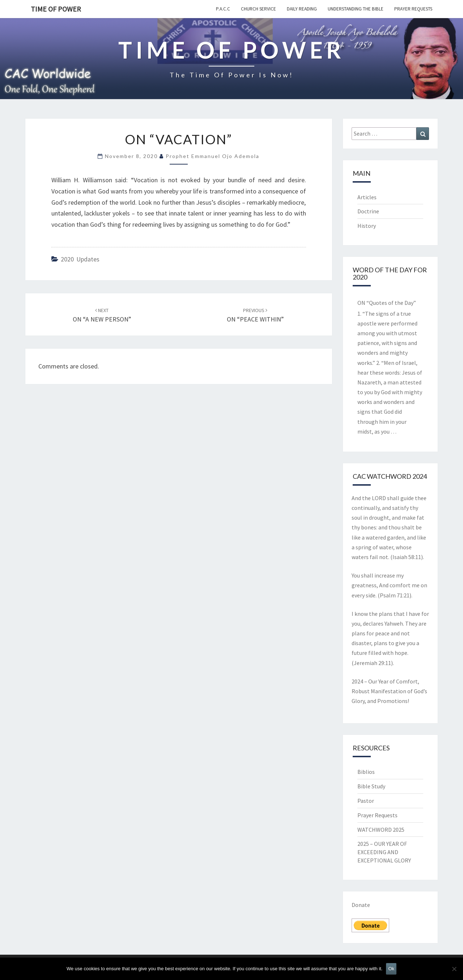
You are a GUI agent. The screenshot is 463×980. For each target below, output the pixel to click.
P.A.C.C (223, 9)
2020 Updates (80, 259)
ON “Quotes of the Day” (387, 303)
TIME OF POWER (56, 9)
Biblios (366, 772)
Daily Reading (302, 9)
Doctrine (368, 211)
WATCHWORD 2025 (381, 830)
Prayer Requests (413, 9)
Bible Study (371, 786)
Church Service (258, 9)
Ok (391, 969)
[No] (454, 969)
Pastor (366, 801)
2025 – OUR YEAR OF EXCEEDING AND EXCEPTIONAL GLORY (384, 852)
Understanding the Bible (356, 9)
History (367, 226)
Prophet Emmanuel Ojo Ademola (213, 156)
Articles (367, 197)
